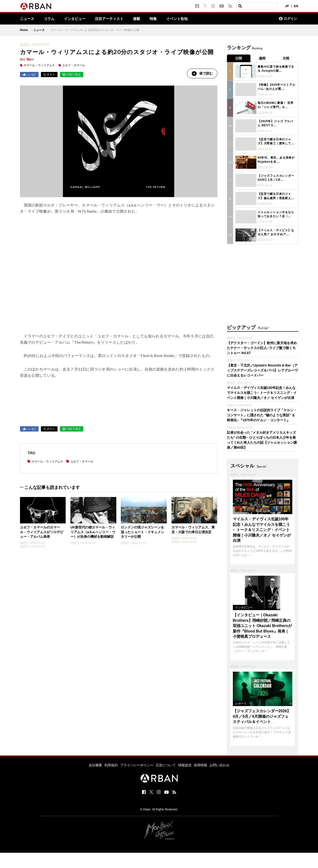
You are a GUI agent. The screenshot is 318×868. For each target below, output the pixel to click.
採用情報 (201, 764)
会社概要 (95, 764)
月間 (286, 58)
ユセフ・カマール (73, 65)
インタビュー (77, 19)
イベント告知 (184, 19)
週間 (263, 58)
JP (287, 6)
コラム (50, 19)
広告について (166, 764)
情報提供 (185, 764)
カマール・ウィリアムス (39, 65)
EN (296, 6)
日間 (239, 58)
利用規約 (111, 764)
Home (24, 30)
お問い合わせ (220, 764)
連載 (142, 19)
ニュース (28, 19)
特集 (159, 19)
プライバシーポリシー (137, 764)
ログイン (288, 19)
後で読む (202, 74)
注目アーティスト (113, 19)
